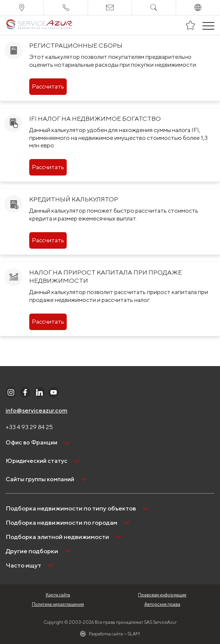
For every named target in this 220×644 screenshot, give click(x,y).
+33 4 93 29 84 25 (29, 427)
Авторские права (162, 604)
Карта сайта (58, 595)
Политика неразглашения (58, 604)
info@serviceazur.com (37, 411)
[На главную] (39, 25)
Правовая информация (162, 595)
